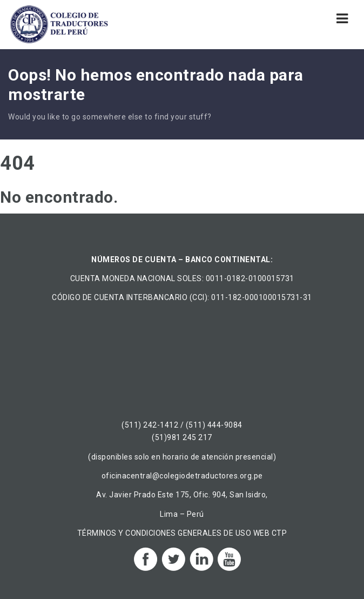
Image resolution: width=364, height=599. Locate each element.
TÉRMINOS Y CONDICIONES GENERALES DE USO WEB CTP (182, 533)
